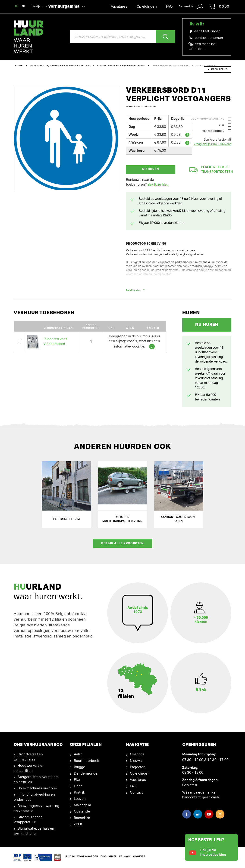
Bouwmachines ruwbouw (37, 788)
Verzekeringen (213, 131)
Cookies (139, 856)
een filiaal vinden (205, 31)
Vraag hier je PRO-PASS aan (212, 144)
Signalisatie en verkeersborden (121, 66)
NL (17, 6)
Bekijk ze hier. (158, 185)
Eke (77, 780)
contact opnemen (206, 38)
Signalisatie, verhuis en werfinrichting (60, 66)
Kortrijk (79, 793)
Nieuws (136, 761)
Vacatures (119, 7)
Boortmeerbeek (87, 761)
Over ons (137, 754)
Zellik (78, 824)
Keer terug (218, 69)
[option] (66, 138)
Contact (136, 793)
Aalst (78, 754)
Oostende (82, 811)
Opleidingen (147, 7)
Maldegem (82, 805)
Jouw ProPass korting (208, 119)
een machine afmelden (202, 46)
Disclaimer (109, 856)
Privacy (125, 856)
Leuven (80, 799)
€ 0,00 (219, 6)
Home (19, 66)
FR (23, 6)
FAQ (169, 7)
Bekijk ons (58, 7)
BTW (221, 125)
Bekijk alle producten (122, 543)
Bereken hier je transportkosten (211, 170)
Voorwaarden (88, 856)
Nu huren (151, 169)
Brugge (80, 767)
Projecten (138, 767)
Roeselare (82, 818)
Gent (78, 786)
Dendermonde (86, 774)
